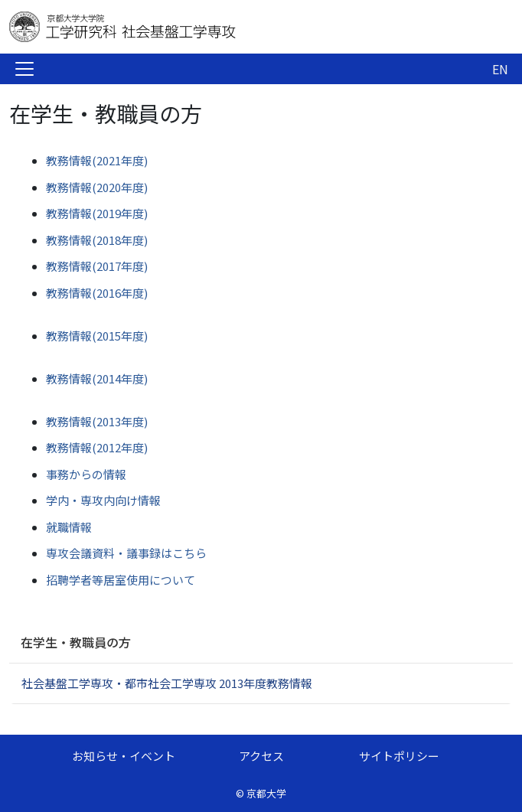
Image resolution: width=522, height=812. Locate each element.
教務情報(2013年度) (97, 421)
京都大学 (266, 793)
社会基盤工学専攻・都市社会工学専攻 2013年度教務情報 (167, 683)
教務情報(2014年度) (97, 378)
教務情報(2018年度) (97, 240)
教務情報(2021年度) (97, 160)
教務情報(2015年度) (97, 336)
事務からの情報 (86, 474)
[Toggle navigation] (24, 69)
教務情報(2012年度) (97, 447)
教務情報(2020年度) (97, 187)
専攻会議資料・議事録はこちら (126, 553)
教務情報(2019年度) (97, 213)
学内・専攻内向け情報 (103, 500)
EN (500, 69)
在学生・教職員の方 (76, 642)
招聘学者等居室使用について (121, 580)
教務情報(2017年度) (97, 266)
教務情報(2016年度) (97, 293)
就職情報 (69, 527)
